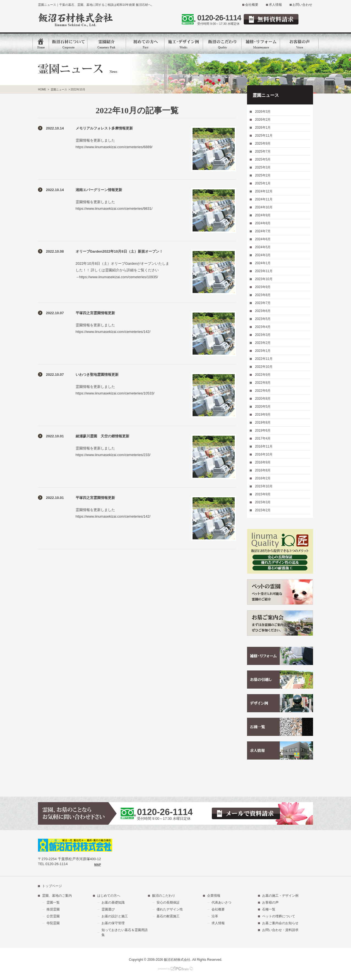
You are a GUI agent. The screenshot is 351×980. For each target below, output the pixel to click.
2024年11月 (264, 199)
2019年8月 (263, 423)
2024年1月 (263, 263)
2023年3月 (263, 335)
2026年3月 (263, 112)
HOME (42, 89)
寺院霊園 (53, 923)
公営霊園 (53, 916)
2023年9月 (263, 287)
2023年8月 (263, 295)
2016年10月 (264, 454)
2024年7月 (263, 231)
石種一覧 (269, 909)
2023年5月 (263, 319)
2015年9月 (263, 494)
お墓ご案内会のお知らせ (280, 923)
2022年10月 (264, 367)
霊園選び (108, 909)
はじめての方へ (109, 896)
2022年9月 (263, 375)
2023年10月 (264, 279)
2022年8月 (263, 383)
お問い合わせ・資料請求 (280, 930)
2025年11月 (264, 136)
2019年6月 (263, 430)
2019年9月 (263, 415)
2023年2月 (263, 343)
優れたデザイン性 (170, 909)
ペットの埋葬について (279, 916)
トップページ (52, 886)
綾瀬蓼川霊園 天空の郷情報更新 (102, 436)
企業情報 (214, 896)
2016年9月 (263, 462)
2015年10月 (264, 486)
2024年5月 (263, 247)
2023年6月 (263, 311)
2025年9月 (263, 143)
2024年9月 (263, 215)
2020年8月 (263, 399)
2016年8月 (263, 470)
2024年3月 (263, 255)
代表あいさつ (221, 902)
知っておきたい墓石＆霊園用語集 (125, 932)
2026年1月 (263, 128)
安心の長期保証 (168, 902)
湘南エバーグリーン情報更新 (99, 190)
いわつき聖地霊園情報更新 (97, 375)
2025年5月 (263, 159)
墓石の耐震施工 (168, 916)
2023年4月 (263, 327)
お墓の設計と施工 (115, 916)
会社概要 (252, 5)
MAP (98, 865)
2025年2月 (263, 175)
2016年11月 (264, 446)
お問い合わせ (302, 5)
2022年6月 (263, 391)
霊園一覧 (53, 902)
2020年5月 (263, 407)
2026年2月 (263, 120)
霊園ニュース (59, 89)
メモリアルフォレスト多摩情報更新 (104, 128)
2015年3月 (263, 502)
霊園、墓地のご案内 (57, 896)
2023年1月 (263, 351)
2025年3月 (263, 167)
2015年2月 (263, 510)
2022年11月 (264, 359)
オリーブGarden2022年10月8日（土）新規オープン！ (119, 251)
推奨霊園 (53, 909)
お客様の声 (270, 902)
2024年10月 (264, 207)
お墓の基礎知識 (113, 902)
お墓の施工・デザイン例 (280, 896)
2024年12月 (264, 191)
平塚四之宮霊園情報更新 (95, 313)
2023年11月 (264, 271)
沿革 (215, 916)
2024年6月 (263, 239)
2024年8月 (263, 223)
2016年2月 (263, 478)
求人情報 (275, 5)
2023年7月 (263, 303)
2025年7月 (263, 151)
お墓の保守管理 (113, 923)
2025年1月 (263, 183)
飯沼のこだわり (164, 896)
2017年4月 (263, 438)
